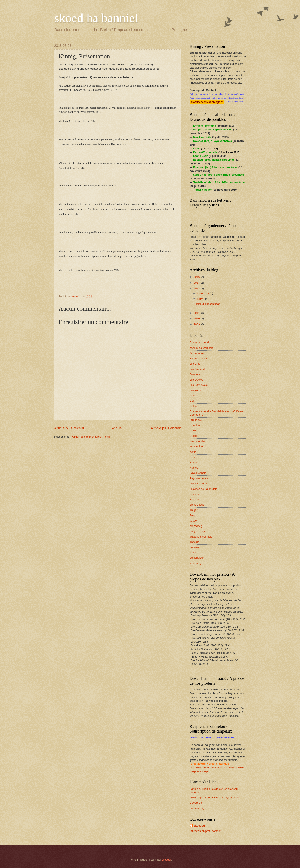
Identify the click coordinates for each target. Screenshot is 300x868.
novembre (203, 293)
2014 (197, 283)
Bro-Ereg (195, 364)
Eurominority (197, 808)
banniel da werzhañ (201, 348)
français (194, 542)
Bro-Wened (196, 390)
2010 (197, 318)
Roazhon (195, 500)
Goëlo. (194, 436)
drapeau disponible (201, 537)
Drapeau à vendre (200, 342)
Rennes (194, 494)
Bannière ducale (199, 358)
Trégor (193, 515)
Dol (192, 401)
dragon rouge (198, 531)
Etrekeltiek (196, 420)
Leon (193, 457)
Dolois (193, 406)
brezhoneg (196, 526)
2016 (197, 277)
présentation (197, 558)
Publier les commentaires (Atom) (90, 437)
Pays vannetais (199, 478)
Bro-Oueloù (196, 380)
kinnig (193, 552)
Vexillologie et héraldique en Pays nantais (214, 797)
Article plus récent (69, 428)
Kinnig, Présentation (208, 304)
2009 (197, 324)
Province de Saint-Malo (203, 489)
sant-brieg (196, 563)
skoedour (200, 826)
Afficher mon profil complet (205, 831)
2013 (197, 288)
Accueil (117, 428)
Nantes (194, 468)
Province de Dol (199, 483)
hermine (194, 547)
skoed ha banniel (96, 18)
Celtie (193, 396)
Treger (193, 510)
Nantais (194, 462)
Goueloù (195, 425)
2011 (197, 313)
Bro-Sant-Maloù (199, 385)
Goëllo (193, 431)
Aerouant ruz (197, 353)
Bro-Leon (195, 374)
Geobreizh (196, 803)
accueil (194, 521)
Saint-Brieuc (197, 505)
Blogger (167, 860)
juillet (200, 299)
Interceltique (197, 446)
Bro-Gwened (197, 369)
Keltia (193, 452)
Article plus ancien (166, 428)
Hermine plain (198, 441)
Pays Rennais (198, 473)
